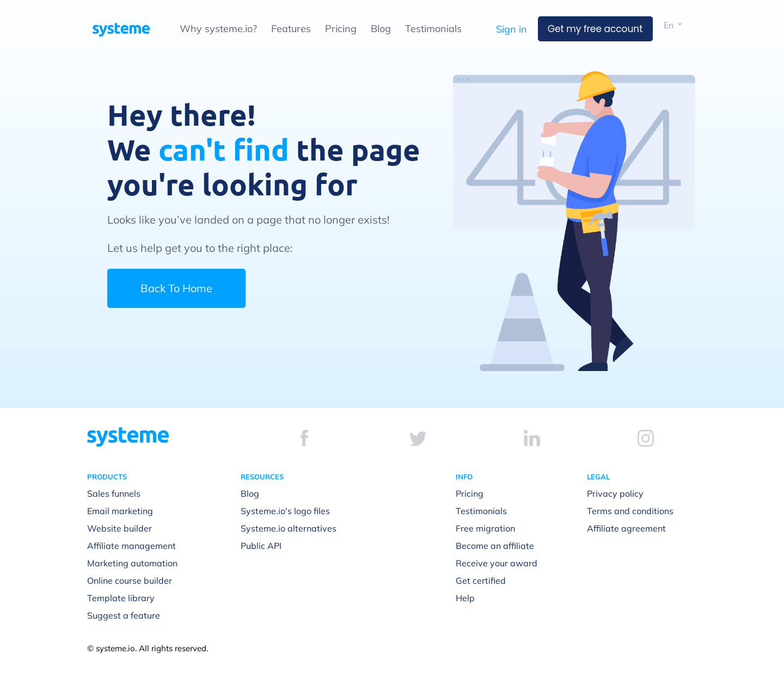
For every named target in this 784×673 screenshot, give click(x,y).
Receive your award (497, 563)
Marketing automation (132, 563)
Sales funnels (114, 493)
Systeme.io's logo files (285, 511)
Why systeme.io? (218, 29)
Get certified (481, 581)
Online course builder (130, 581)
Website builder (120, 528)
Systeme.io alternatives (289, 528)
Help (465, 598)
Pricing (341, 29)
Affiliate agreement (626, 528)
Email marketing (120, 511)
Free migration (485, 528)
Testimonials (433, 29)
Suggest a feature (124, 615)
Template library (121, 598)
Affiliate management (131, 546)
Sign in (512, 29)
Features (291, 29)
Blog (381, 29)
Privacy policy (615, 493)
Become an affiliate (495, 546)
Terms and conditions (630, 511)
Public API (261, 546)
